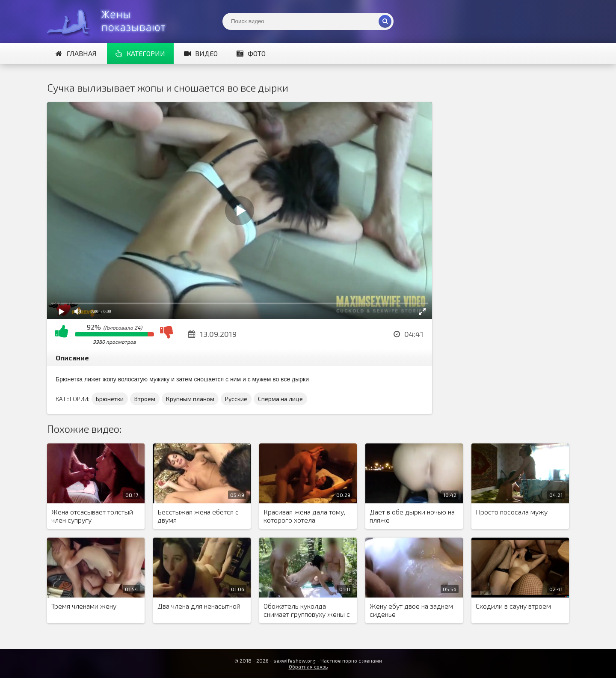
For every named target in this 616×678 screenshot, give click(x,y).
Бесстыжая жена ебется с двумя (198, 516)
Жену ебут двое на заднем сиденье (411, 610)
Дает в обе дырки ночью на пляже (412, 516)
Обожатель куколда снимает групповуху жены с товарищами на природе (307, 610)
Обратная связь (308, 666)
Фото (251, 53)
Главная (76, 53)
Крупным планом (190, 399)
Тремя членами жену (84, 606)
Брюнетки (110, 399)
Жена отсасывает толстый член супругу (92, 516)
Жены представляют (111, 21)
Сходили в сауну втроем (513, 606)
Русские (236, 399)
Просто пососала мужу (512, 512)
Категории (140, 53)
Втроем (145, 399)
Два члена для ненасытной (199, 606)
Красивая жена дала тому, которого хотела (304, 516)
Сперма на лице (280, 399)
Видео (201, 53)
